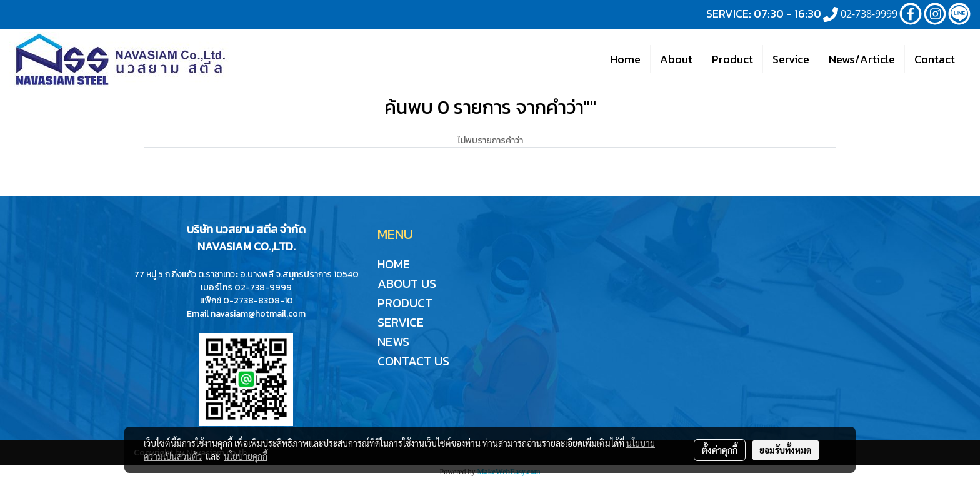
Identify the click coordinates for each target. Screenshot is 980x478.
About (676, 59)
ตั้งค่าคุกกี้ (720, 450)
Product (732, 59)
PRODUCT (405, 303)
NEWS (393, 342)
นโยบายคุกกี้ (246, 456)
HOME (394, 264)
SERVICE (401, 322)
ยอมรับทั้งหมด (786, 450)
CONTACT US (413, 361)
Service (791, 59)
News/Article (862, 59)
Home (625, 59)
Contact (935, 59)
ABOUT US (407, 283)
